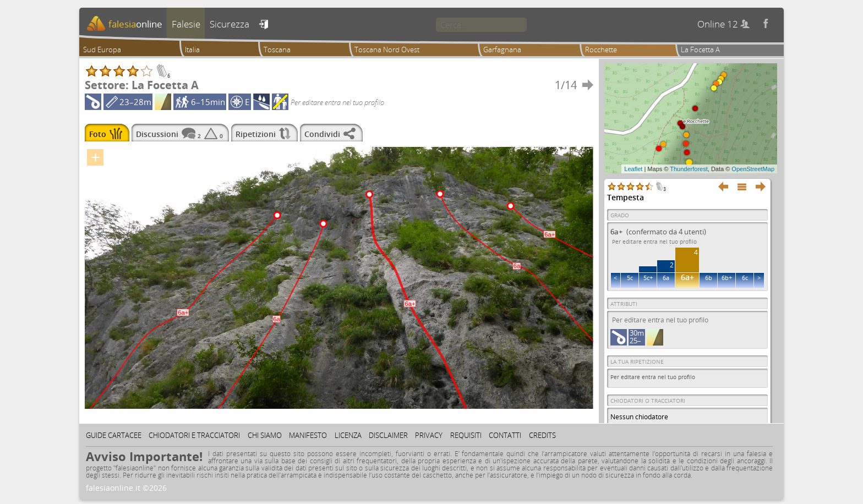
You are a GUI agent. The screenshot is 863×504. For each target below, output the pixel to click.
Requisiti (466, 435)
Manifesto (308, 435)
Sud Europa (102, 50)
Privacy (429, 435)
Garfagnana (502, 50)
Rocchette (601, 50)
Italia (192, 50)
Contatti (505, 435)
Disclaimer (388, 435)
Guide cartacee (114, 435)
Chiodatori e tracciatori (194, 435)
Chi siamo (265, 435)
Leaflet (633, 169)
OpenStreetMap (753, 169)
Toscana (277, 50)
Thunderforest (689, 169)
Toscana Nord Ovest (387, 50)
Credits (542, 435)
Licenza (348, 435)
